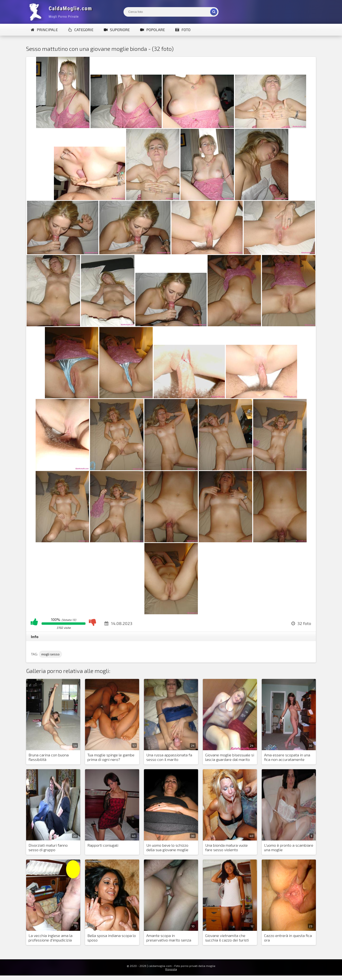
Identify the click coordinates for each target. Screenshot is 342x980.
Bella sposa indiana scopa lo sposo (112, 938)
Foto (183, 30)
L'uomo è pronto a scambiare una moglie (289, 847)
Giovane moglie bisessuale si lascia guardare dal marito (230, 757)
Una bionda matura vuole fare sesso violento (226, 847)
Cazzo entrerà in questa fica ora (288, 938)
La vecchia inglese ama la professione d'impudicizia (50, 938)
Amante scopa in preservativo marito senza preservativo (169, 938)
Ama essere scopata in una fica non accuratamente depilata (287, 757)
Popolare (152, 30)
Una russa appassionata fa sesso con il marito (169, 757)
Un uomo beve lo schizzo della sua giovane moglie (167, 847)
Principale (44, 30)
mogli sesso (50, 654)
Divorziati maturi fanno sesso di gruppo (48, 847)
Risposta (171, 969)
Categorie (81, 30)
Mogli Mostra (62, 12)
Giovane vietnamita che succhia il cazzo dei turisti (227, 938)
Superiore (117, 30)
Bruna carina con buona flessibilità (49, 757)
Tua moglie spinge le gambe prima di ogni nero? (111, 757)
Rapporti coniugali (103, 845)
